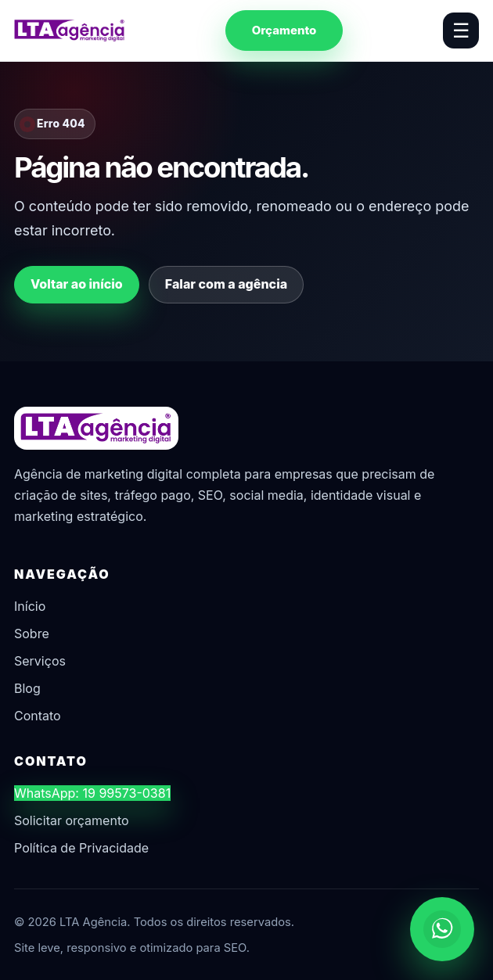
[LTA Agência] (70, 31)
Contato (38, 716)
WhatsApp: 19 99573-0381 (92, 793)
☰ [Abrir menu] (461, 31)
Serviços (40, 661)
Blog (27, 688)
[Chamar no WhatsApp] (442, 929)
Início (30, 606)
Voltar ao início (77, 284)
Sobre (32, 634)
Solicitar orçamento (72, 820)
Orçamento (284, 30)
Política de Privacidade (81, 848)
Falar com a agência (226, 284)
